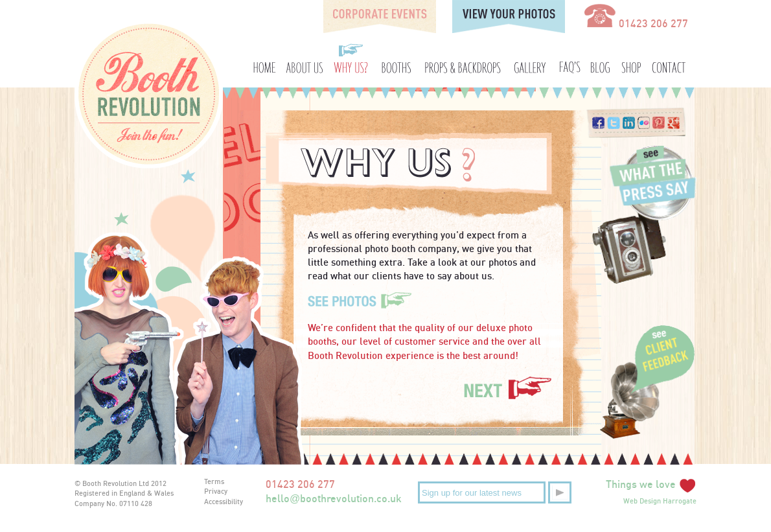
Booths (396, 58)
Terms (214, 481)
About (305, 58)
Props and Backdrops (462, 58)
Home (264, 58)
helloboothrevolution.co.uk (334, 498)
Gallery (529, 58)
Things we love (651, 484)
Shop (631, 58)
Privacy (216, 491)
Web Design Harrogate (660, 501)
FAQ (571, 58)
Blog (603, 58)
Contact (666, 58)
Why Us (351, 58)
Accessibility (224, 502)
